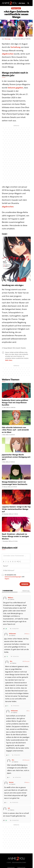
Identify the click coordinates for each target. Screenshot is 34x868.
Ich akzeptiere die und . (14, 577)
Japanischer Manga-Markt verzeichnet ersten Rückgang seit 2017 (16, 457)
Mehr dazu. (9, 360)
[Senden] (25, 584)
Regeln (7, 579)
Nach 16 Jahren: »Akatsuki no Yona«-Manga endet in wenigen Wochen (15, 536)
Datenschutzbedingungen (13, 577)
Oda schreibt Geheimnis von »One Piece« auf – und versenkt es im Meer (15, 430)
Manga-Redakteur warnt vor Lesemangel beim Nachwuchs (15, 483)
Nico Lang (7, 39)
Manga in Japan (16, 8)
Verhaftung (15, 47)
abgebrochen (8, 54)
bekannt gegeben (15, 88)
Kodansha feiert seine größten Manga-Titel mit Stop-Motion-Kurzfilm (15, 403)
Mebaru (27, 634)
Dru (28, 711)
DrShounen (26, 661)
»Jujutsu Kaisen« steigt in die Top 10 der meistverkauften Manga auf (16, 509)
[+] (19, 561)
